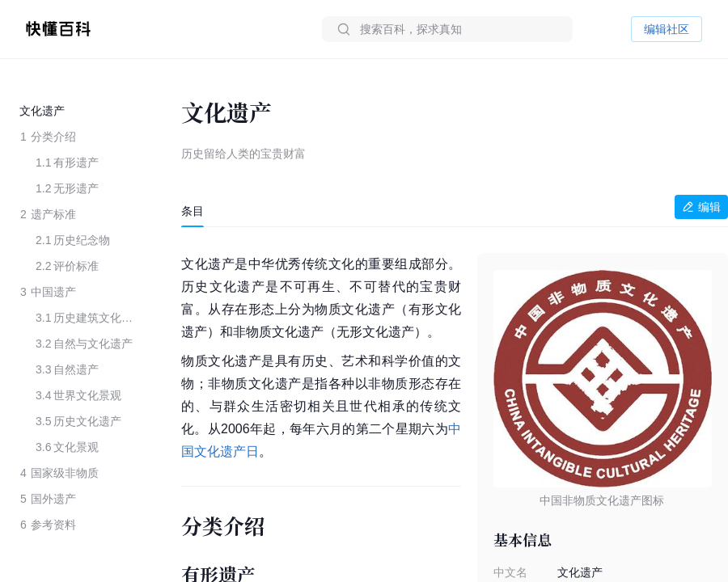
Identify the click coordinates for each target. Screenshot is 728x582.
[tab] (193, 211)
